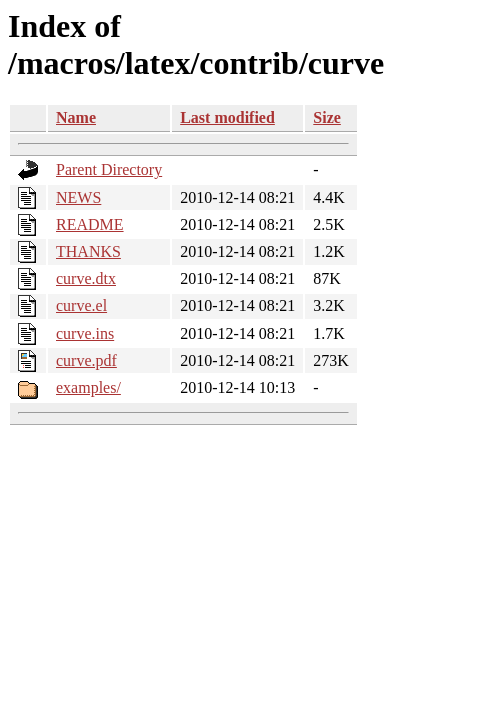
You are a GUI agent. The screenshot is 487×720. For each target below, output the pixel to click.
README (90, 224)
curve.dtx (86, 278)
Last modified (227, 117)
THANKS (88, 251)
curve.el (81, 305)
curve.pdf (86, 360)
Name (76, 117)
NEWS (78, 197)
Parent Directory (109, 169)
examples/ (88, 387)
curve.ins (85, 333)
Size (327, 117)
